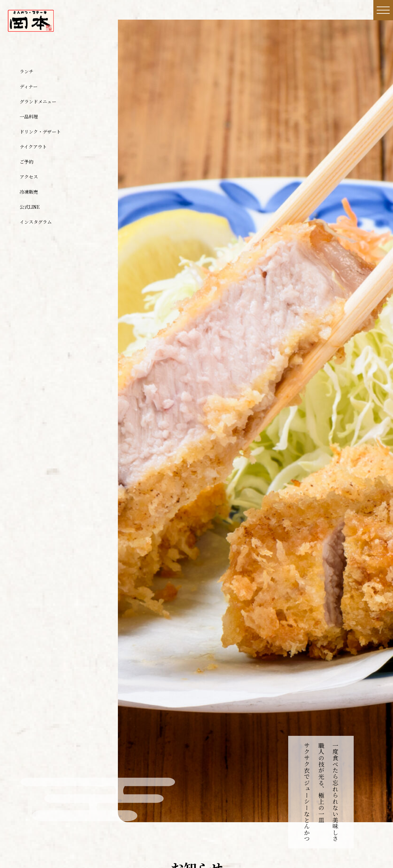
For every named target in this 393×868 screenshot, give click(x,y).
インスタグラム (36, 222)
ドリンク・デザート (40, 132)
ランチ (27, 71)
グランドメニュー (38, 101)
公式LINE (30, 207)
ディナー (29, 86)
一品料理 (29, 116)
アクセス (29, 177)
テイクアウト (33, 147)
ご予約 (27, 162)
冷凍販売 (29, 192)
